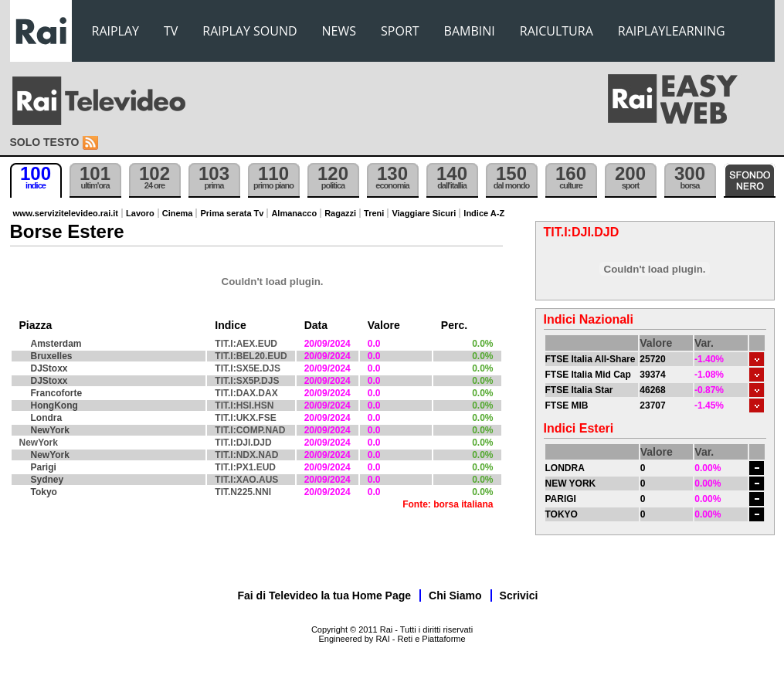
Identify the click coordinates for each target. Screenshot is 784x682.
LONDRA (565, 468)
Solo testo (45, 142)
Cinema (178, 213)
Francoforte (57, 393)
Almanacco (294, 213)
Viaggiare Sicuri (424, 213)
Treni (374, 213)
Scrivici (519, 595)
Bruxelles (52, 356)
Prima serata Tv (232, 213)
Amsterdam (56, 344)
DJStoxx (49, 368)
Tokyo (44, 492)
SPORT (400, 31)
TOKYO (562, 514)
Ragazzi (340, 213)
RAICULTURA (557, 31)
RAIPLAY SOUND (249, 31)
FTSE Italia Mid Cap (588, 375)
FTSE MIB (567, 405)
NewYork (50, 430)
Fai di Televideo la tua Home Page (325, 595)
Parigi (44, 467)
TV (171, 31)
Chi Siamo (455, 595)
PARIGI (561, 499)
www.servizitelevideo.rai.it (66, 213)
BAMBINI (470, 31)
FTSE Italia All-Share (591, 359)
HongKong (54, 405)
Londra (47, 418)
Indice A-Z (484, 213)
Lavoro (140, 213)
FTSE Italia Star (579, 390)
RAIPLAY (116, 31)
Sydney (48, 480)
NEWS (339, 31)
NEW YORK (571, 484)
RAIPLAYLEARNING (672, 31)
